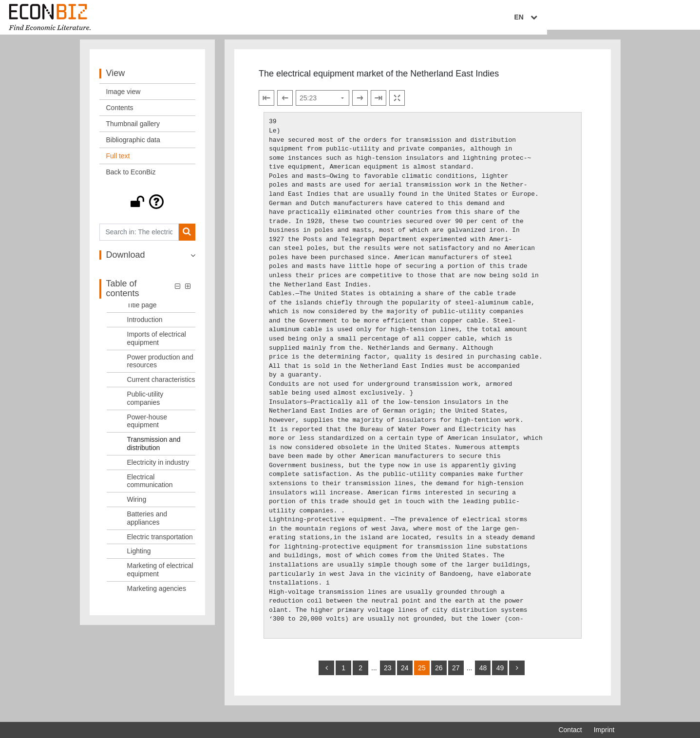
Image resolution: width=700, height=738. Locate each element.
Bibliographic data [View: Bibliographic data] (133, 147)
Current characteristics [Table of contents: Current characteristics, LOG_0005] (161, 386)
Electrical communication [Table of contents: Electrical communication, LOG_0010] (150, 488)
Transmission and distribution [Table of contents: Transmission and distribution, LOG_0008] (154, 450)
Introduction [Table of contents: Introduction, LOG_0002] (145, 326)
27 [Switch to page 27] (456, 675)
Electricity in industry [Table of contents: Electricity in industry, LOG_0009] (158, 469)
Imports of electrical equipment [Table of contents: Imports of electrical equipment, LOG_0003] (157, 345)
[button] (148, 208)
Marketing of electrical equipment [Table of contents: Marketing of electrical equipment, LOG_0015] (160, 577)
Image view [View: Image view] (123, 98)
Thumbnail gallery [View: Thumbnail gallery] (133, 131)
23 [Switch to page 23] (388, 675)
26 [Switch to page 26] (439, 675)
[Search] (187, 239)
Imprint (604, 730)
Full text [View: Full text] (118, 163)
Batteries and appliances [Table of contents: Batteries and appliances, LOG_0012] (147, 525)
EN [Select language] (607, 18)
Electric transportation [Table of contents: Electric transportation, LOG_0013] (160, 544)
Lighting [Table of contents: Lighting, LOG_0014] (139, 558)
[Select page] (322, 105)
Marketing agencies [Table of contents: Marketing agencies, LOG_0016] (157, 595)
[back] (326, 675)
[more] (517, 675)
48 (483, 675)
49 (500, 675)
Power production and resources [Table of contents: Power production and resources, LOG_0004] (160, 368)
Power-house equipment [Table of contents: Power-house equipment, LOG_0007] (147, 428)
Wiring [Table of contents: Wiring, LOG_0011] (137, 506)
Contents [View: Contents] (120, 114)
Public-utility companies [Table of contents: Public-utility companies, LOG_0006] (145, 405)
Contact (570, 730)
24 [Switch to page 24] (405, 675)
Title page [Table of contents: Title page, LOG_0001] (142, 312)
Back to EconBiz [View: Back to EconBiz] (131, 179)
